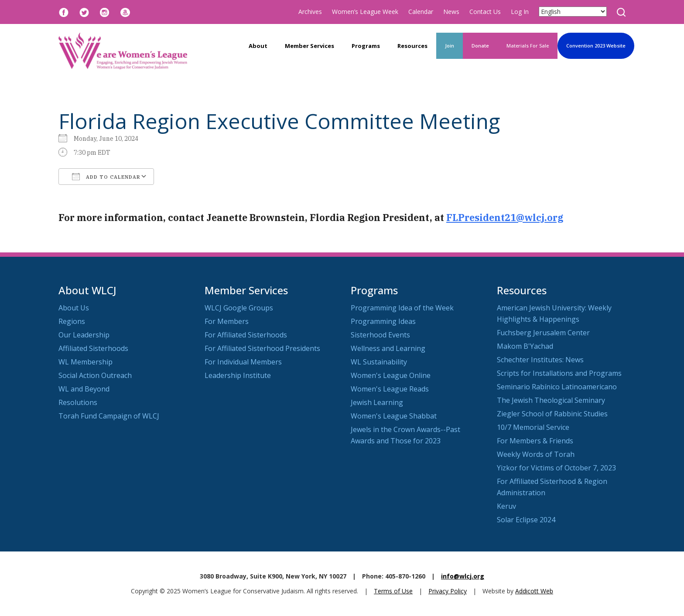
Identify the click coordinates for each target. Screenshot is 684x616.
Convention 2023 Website (596, 46)
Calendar (421, 12)
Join (450, 46)
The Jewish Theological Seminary (551, 400)
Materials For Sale (528, 46)
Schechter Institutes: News (540, 360)
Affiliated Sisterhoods (93, 348)
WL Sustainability (379, 362)
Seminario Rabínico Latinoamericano (557, 387)
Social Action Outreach (95, 375)
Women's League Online (391, 375)
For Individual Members (243, 362)
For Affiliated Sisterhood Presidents (262, 348)
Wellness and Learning (388, 348)
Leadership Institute (238, 375)
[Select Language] (573, 12)
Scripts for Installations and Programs (559, 373)
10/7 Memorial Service (533, 427)
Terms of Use (393, 591)
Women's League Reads (390, 389)
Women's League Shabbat (394, 416)
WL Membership (85, 362)
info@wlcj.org (463, 576)
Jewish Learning (377, 402)
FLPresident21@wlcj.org (505, 218)
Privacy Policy (448, 591)
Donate (480, 46)
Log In (520, 12)
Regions (72, 321)
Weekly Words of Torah (536, 454)
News (451, 12)
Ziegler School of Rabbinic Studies (552, 414)
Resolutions (78, 402)
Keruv (506, 506)
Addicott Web (534, 591)
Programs (366, 46)
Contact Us (485, 12)
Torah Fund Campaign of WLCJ (109, 416)
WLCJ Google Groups (239, 308)
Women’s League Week (365, 12)
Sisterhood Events (380, 335)
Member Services (310, 46)
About (258, 46)
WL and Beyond (84, 389)
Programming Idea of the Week (402, 308)
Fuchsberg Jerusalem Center (543, 333)
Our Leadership (84, 335)
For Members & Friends (535, 441)
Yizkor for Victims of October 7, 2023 (556, 468)
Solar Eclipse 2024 (526, 520)
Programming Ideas (383, 321)
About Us (74, 308)
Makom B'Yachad (525, 346)
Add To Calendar (106, 177)
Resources (412, 46)
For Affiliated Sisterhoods (246, 335)
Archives (310, 12)
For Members (227, 321)
